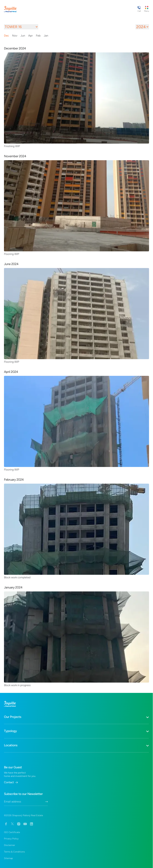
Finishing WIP (12, 146)
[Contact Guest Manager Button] (139, 9)
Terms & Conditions (14, 852)
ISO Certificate (12, 832)
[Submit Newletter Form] (47, 802)
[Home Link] (10, 9)
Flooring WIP (12, 254)
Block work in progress (17, 685)
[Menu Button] (147, 9)
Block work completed (17, 577)
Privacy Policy (11, 839)
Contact (11, 782)
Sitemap (8, 858)
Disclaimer (10, 845)
